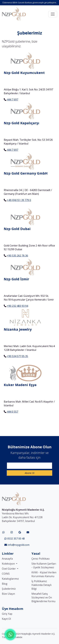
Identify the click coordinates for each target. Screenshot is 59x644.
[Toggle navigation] (53, 14)
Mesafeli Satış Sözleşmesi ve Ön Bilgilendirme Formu (43, 597)
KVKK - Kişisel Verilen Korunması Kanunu (44, 574)
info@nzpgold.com (17, 545)
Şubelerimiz (9, 589)
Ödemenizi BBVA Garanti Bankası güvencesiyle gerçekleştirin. (29, 3)
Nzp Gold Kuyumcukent (24, 73)
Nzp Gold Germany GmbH (26, 173)
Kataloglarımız (10, 579)
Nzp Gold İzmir (16, 279)
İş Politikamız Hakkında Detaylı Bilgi (41, 585)
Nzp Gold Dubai (17, 229)
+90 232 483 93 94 (17, 306)
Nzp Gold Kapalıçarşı (21, 123)
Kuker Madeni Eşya (20, 385)
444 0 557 (13, 412)
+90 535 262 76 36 (17, 256)
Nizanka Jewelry (18, 329)
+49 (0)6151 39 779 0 (19, 200)
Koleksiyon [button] (9, 564)
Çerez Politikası (41, 559)
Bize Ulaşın (8, 594)
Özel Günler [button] (9, 569)
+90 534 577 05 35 (17, 356)
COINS (6, 574)
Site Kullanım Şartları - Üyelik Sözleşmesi (44, 565)
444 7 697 (13, 99)
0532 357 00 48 (15, 539)
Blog (5, 584)
